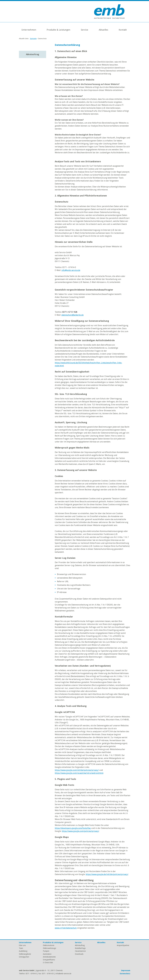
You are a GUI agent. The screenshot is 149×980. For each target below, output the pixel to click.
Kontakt (123, 30)
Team (21, 948)
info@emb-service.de (71, 270)
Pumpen (46, 951)
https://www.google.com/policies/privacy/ (80, 831)
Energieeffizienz (49, 960)
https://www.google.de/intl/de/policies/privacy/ (107, 874)
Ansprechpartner (123, 945)
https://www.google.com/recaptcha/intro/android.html (79, 773)
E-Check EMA (48, 963)
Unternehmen (29, 30)
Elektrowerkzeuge (49, 948)
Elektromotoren (49, 945)
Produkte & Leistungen (58, 30)
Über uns (22, 945)
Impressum (126, 970)
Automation (47, 954)
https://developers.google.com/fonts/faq (73, 828)
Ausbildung (23, 951)
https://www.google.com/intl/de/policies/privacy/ (77, 770)
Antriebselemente (49, 957)
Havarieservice (80, 951)
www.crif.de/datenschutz (66, 928)
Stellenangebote (25, 954)
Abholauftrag (33, 54)
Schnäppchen (24, 957)
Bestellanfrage (80, 948)
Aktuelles (103, 30)
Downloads (79, 954)
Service (85, 30)
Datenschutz (125, 974)
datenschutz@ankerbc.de (73, 315)
